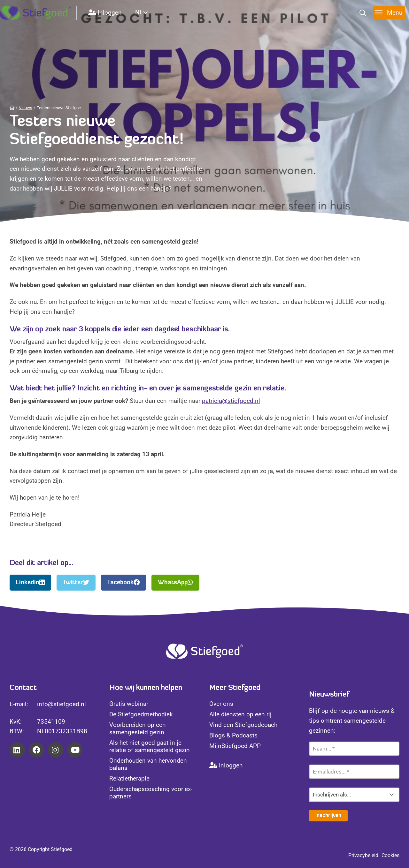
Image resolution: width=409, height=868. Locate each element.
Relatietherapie (129, 778)
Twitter (76, 583)
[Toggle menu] (389, 13)
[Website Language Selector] (149, 12)
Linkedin (30, 583)
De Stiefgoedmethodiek (141, 714)
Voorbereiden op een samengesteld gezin (138, 728)
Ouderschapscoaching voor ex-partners (151, 793)
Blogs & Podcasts (233, 735)
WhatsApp (175, 583)
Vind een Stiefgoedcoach (243, 725)
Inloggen (105, 13)
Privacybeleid (363, 855)
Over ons (221, 704)
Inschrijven (328, 816)
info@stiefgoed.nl (62, 704)
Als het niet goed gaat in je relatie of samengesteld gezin (150, 746)
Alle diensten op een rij (240, 714)
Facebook (123, 583)
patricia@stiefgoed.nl (231, 401)
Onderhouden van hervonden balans (148, 764)
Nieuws (25, 108)
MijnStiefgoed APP (235, 746)
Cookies (390, 855)
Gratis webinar (129, 704)
